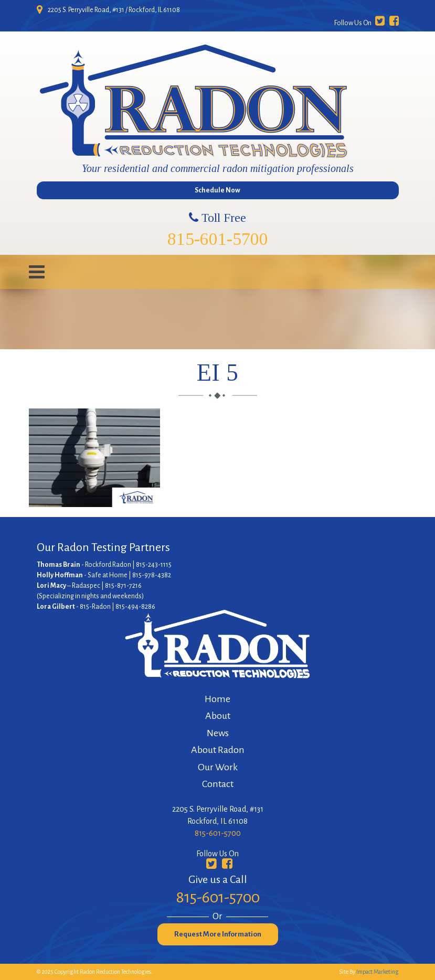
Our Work (218, 767)
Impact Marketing (378, 972)
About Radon (218, 750)
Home (218, 699)
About (218, 716)
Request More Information (218, 934)
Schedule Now (218, 190)
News (218, 733)
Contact (218, 784)
